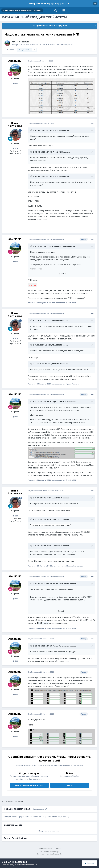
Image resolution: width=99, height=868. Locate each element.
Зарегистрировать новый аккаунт (29, 785)
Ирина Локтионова (15, 125)
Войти (70, 785)
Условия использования (27, 865)
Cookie (58, 849)
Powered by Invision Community (49, 854)
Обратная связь (45, 849)
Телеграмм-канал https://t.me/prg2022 (48, 4)
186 (15, 83)
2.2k (15, 148)
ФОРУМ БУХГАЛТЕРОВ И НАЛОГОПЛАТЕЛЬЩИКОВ (50, 44)
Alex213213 (24, 42)
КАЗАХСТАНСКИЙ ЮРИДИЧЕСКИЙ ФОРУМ (34, 17)
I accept (90, 863)
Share (10, 50)
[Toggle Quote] (31, 130)
